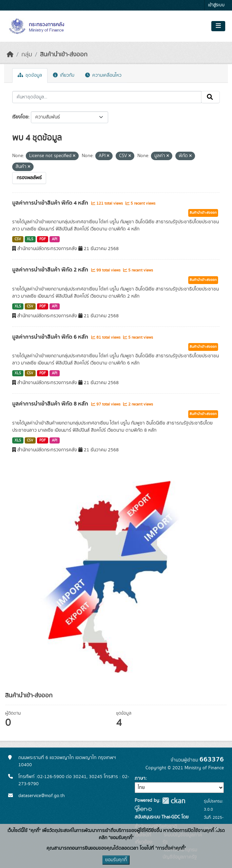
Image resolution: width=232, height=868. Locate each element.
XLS (30, 239)
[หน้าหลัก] (10, 55)
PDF (43, 239)
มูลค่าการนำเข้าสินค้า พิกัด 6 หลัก (51, 337)
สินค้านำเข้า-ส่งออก (64, 55)
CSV (18, 239)
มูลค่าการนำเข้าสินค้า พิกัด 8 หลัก (51, 404)
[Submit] (210, 97)
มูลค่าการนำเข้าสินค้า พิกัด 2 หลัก (51, 270)
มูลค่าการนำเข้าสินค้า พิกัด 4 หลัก (51, 203)
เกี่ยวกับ (64, 75)
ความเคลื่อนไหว (103, 75)
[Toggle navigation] (218, 26)
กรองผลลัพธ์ (29, 178)
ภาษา (140, 778)
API (55, 239)
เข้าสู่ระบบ (216, 5)
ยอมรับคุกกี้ (116, 860)
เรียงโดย (20, 117)
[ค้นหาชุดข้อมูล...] (107, 97)
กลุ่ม (27, 55)
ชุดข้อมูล (30, 75)
